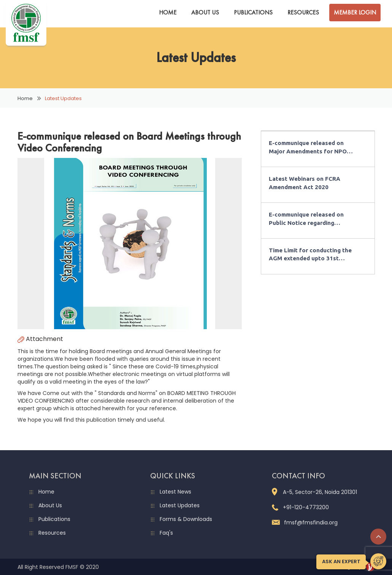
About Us (205, 12)
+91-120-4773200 (300, 507)
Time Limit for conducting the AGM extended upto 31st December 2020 (310, 255)
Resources (303, 12)
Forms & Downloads (186, 519)
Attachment (40, 339)
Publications (253, 12)
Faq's (166, 533)
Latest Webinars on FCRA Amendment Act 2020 (305, 183)
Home (168, 12)
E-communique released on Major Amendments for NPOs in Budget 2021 (309, 147)
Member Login (355, 12)
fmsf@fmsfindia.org (305, 522)
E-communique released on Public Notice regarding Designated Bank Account (306, 219)
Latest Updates (180, 505)
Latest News (175, 492)
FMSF (72, 567)
